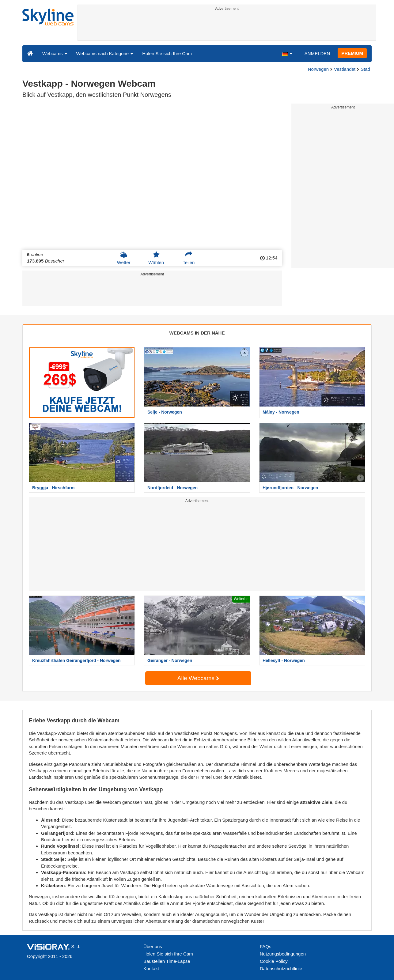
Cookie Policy (274, 961)
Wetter (124, 258)
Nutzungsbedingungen (283, 954)
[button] (287, 53)
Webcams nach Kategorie (105, 53)
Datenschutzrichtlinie (281, 969)
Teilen (189, 258)
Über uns (153, 946)
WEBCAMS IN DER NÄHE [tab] (197, 333)
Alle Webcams (198, 678)
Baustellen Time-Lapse (167, 961)
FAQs (266, 946)
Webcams (55, 53)
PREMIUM (352, 53)
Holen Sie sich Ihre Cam (167, 53)
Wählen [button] (156, 258)
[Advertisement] (227, 27)
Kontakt (151, 969)
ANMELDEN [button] (317, 53)
